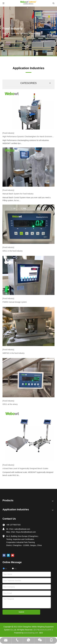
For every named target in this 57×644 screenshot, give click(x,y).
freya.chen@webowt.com (26, 532)
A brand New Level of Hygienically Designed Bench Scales (25, 468)
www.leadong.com (31, 633)
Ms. (15, 569)
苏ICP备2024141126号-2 (43, 630)
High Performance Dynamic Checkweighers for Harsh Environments (28, 137)
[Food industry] (8, 133)
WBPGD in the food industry (13, 353)
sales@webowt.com (22, 529)
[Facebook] (4, 555)
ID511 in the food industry (13, 251)
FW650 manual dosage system (15, 302)
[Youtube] (13, 555)
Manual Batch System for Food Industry (18, 194)
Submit (21, 612)
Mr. (5, 569)
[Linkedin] (8, 555)
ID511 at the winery (10, 404)
